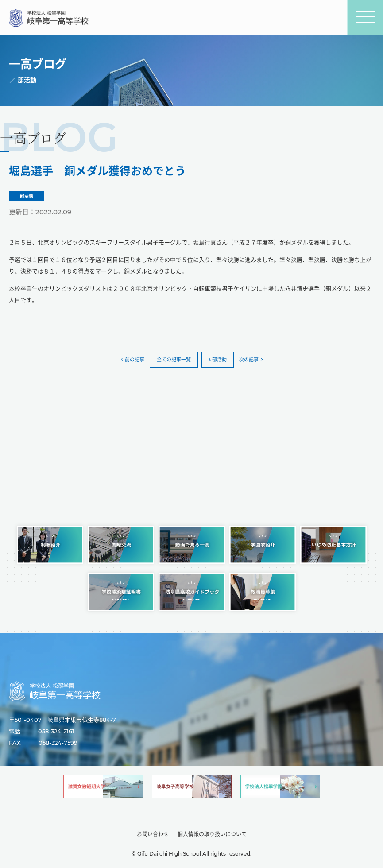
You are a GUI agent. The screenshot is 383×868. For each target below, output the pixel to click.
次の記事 (249, 360)
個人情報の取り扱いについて (212, 834)
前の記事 (135, 360)
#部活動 (218, 360)
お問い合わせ (153, 834)
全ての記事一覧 (174, 360)
